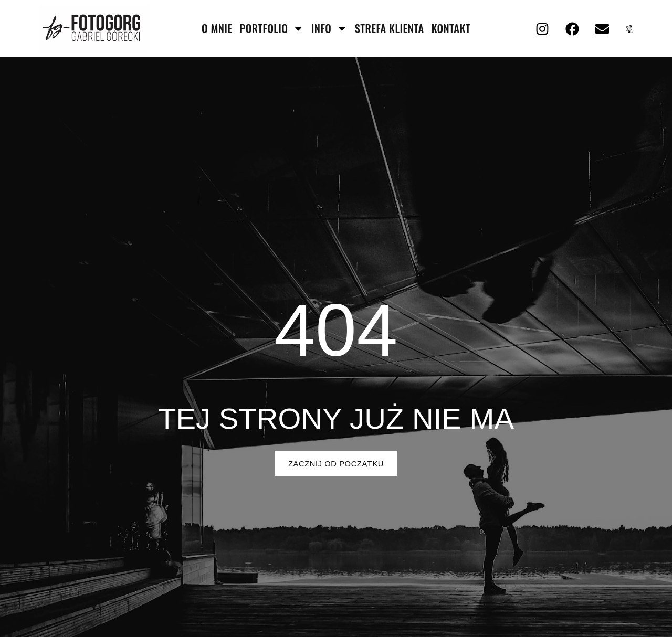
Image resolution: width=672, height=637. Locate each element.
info (329, 28)
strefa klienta (390, 28)
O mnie (217, 28)
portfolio (272, 28)
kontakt (451, 28)
